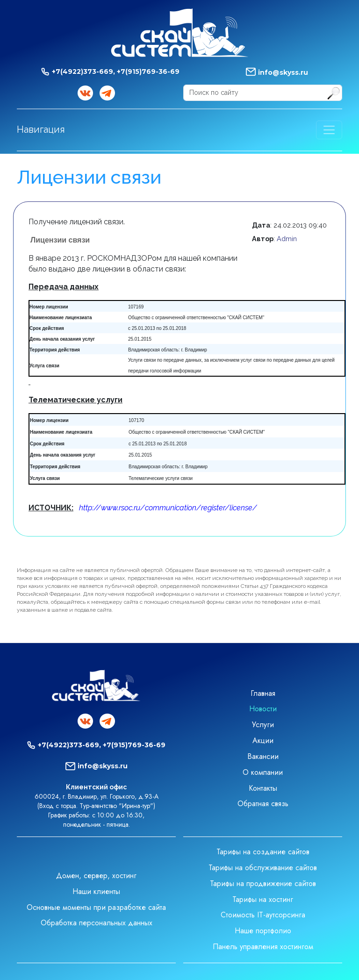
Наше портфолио (263, 931)
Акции (263, 740)
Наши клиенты (96, 891)
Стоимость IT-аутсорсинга (263, 915)
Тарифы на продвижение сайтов (263, 883)
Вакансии (263, 756)
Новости (263, 709)
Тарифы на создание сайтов (263, 852)
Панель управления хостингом (263, 947)
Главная (263, 693)
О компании (263, 772)
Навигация (41, 129)
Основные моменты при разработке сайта (96, 907)
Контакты (263, 788)
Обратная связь (263, 804)
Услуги (263, 725)
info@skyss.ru (283, 72)
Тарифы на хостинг (263, 899)
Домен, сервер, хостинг (96, 876)
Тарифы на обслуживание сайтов (263, 868)
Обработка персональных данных (97, 923)
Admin (287, 239)
